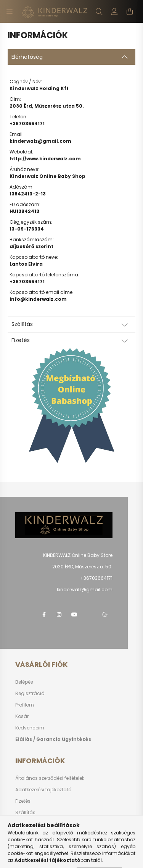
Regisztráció (30, 693)
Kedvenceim (30, 728)
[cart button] (130, 11)
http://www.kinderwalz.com (45, 159)
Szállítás (25, 812)
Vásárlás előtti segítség (46, 835)
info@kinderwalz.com (38, 299)
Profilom (25, 705)
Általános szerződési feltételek (50, 778)
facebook (44, 615)
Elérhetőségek (31, 824)
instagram (59, 615)
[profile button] (114, 11)
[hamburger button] (10, 11)
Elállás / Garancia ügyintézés (53, 739)
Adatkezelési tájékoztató (43, 790)
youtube (74, 615)
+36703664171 (27, 123)
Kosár (22, 716)
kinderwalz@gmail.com (40, 141)
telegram (90, 615)
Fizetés (23, 801)
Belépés (24, 682)
